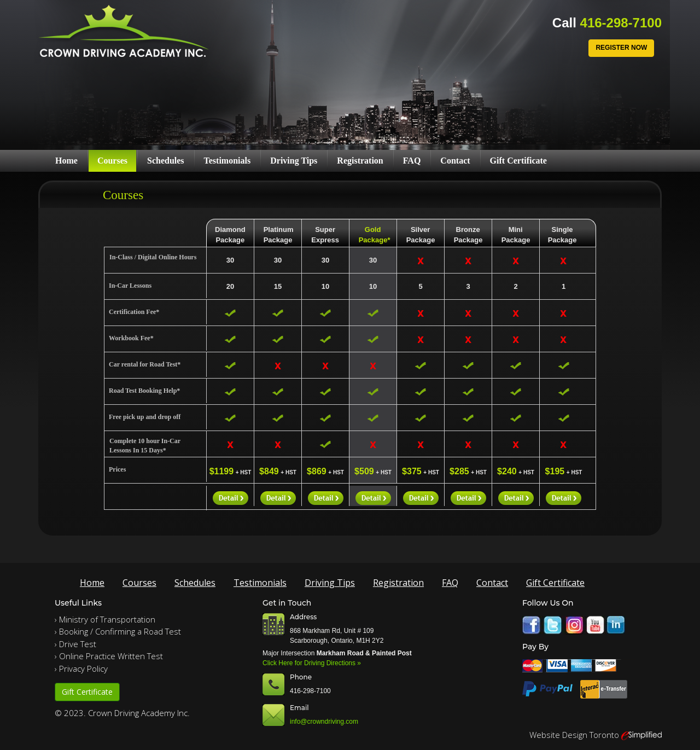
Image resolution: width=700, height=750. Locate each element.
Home (66, 161)
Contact (455, 161)
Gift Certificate (518, 161)
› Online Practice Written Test (109, 656)
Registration (360, 161)
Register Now (621, 48)
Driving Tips (294, 161)
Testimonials (227, 161)
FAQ (412, 161)
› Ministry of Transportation (105, 619)
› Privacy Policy (81, 668)
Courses (112, 161)
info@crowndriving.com (324, 722)
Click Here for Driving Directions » (312, 663)
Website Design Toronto (574, 735)
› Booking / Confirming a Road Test (118, 631)
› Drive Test (75, 644)
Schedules (166, 161)
